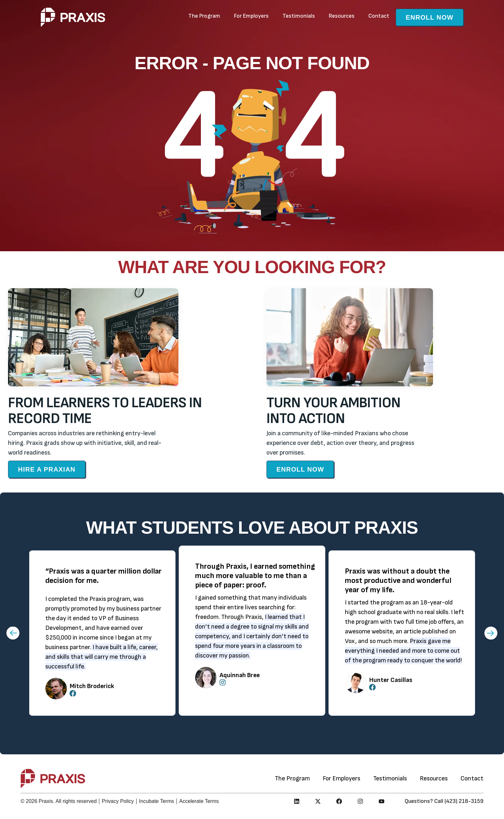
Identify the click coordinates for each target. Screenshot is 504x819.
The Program (204, 16)
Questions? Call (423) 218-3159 (444, 801)
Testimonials (299, 16)
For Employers (251, 16)
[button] (13, 633)
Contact (379, 16)
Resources (342, 16)
